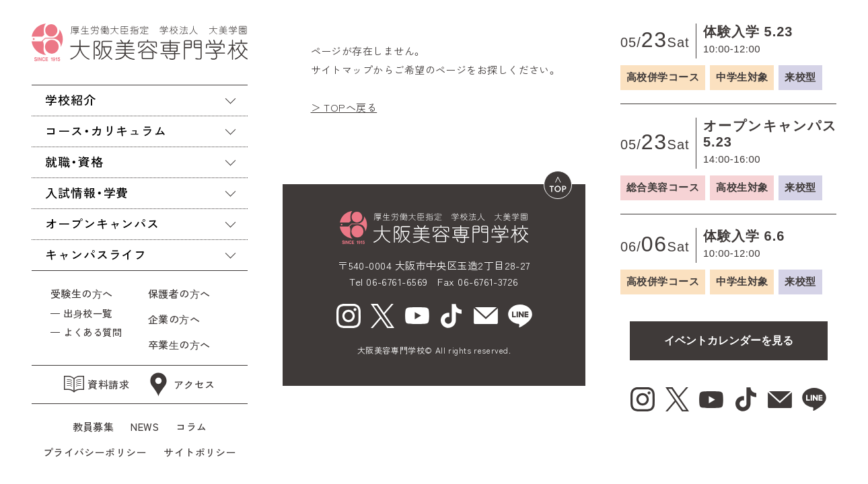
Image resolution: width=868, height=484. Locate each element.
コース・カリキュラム (106, 130)
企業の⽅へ (174, 319)
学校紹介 (71, 99)
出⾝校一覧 (87, 313)
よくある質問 (93, 332)
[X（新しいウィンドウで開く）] (383, 316)
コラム (191, 427)
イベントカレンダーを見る (729, 340)
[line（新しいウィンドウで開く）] (520, 316)
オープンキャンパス (102, 223)
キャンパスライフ (96, 254)
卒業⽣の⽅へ (179, 345)
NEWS (145, 427)
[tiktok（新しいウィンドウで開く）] (451, 316)
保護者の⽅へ (182, 293)
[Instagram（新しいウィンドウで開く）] (349, 316)
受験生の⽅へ (82, 293)
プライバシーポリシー (95, 452)
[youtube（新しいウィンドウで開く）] (417, 316)
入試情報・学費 (87, 192)
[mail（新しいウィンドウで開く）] (486, 316)
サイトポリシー (200, 452)
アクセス (181, 385)
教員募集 (94, 427)
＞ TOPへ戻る (344, 107)
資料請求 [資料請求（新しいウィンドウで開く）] (97, 384)
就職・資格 (74, 161)
